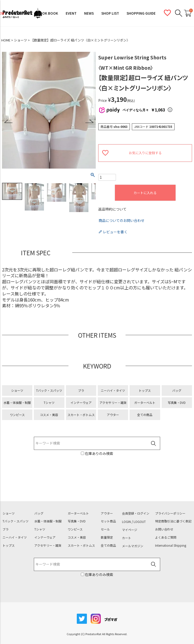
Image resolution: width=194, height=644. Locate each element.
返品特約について (112, 209)
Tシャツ (49, 402)
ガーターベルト (145, 402)
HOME (6, 40)
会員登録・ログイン (136, 513)
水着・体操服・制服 (17, 402)
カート (127, 538)
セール (105, 529)
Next (89, 121)
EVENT (71, 13)
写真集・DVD (177, 402)
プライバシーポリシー (170, 513)
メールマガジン (133, 546)
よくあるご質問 (166, 537)
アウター (113, 415)
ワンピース (17, 415)
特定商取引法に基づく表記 (173, 521)
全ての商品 (145, 415)
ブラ (81, 390)
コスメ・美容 (49, 415)
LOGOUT (140, 522)
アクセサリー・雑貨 (113, 402)
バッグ (177, 390)
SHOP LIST (110, 13)
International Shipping (171, 545)
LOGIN (126, 522)
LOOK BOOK (48, 13)
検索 (153, 444)
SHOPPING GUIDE (141, 13)
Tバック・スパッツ (49, 390)
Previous (8, 121)
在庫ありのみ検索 (99, 453)
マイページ (130, 530)
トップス (145, 390)
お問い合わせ (164, 529)
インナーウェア (81, 402)
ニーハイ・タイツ (113, 390)
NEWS (89, 13)
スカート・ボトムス (81, 415)
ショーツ (20, 40)
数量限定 (107, 537)
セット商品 (108, 521)
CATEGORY (21, 13)
